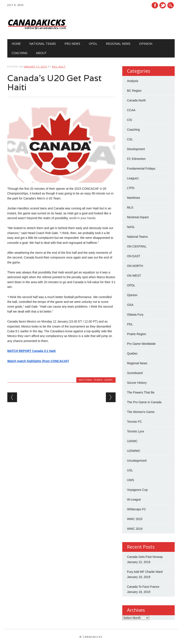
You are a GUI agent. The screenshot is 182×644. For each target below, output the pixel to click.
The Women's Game (141, 412)
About (41, 53)
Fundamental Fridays (141, 169)
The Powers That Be (141, 392)
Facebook (155, 5)
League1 (133, 178)
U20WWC (134, 451)
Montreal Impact (138, 217)
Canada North (136, 100)
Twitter (163, 5)
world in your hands (82, 218)
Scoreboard (135, 373)
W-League (134, 499)
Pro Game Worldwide (141, 344)
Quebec (132, 353)
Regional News (118, 44)
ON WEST (134, 276)
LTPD (131, 188)
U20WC (108, 380)
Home (16, 44)
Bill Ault (59, 67)
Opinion (146, 44)
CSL (130, 139)
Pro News (72, 44)
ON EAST (134, 256)
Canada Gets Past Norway (145, 557)
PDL (130, 324)
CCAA (131, 110)
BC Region (134, 91)
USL (130, 470)
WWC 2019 (135, 529)
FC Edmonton (136, 159)
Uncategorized (137, 461)
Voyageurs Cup (137, 490)
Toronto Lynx (136, 431)
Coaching (20, 53)
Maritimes (134, 198)
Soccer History (137, 383)
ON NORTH (135, 266)
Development (136, 149)
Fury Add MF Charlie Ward (145, 572)
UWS (131, 480)
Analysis (133, 81)
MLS (130, 207)
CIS (129, 120)
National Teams (43, 44)
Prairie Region (137, 334)
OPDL (93, 44)
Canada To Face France (143, 587)
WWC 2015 (135, 519)
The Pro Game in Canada (144, 402)
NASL (131, 227)
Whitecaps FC (136, 509)
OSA (130, 305)
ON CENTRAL (137, 246)
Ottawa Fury (135, 315)
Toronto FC (134, 422)
